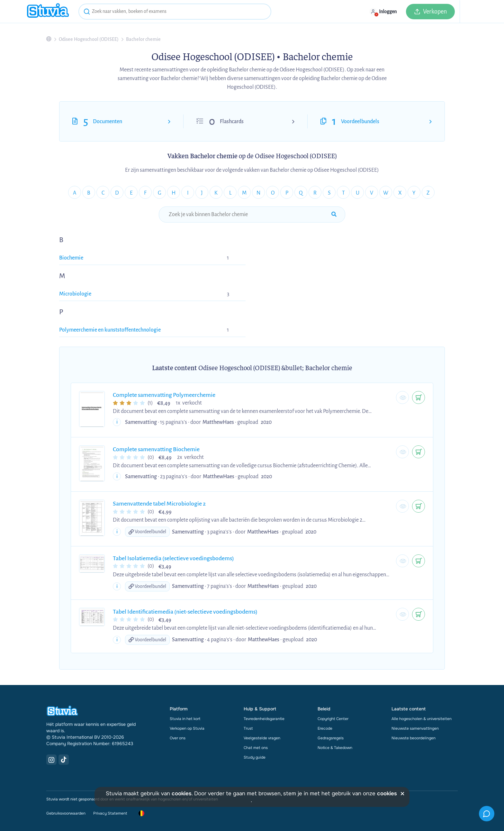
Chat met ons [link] (256, 748)
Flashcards (232, 122)
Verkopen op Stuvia (187, 728)
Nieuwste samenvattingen (415, 728)
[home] (48, 11)
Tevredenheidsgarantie (264, 719)
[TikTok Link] (64, 760)
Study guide (255, 757)
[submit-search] (334, 215)
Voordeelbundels (360, 122)
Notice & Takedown (335, 748)
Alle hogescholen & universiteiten (422, 719)
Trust (248, 728)
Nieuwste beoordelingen (414, 738)
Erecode (325, 728)
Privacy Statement (110, 813)
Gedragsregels (331, 738)
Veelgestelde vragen (262, 738)
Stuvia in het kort (185, 719)
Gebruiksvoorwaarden (66, 813)
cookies (182, 794)
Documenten (108, 122)
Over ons (178, 738)
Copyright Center (333, 719)
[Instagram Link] (51, 760)
